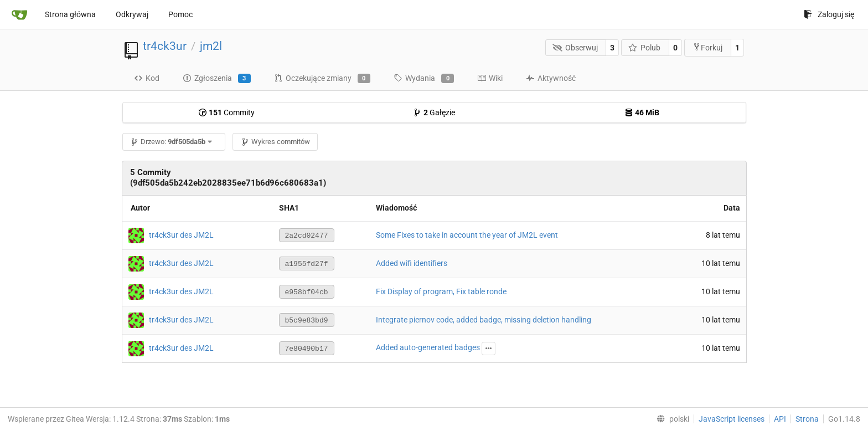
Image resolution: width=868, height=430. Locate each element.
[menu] (671, 419)
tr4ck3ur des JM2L (181, 234)
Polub (645, 48)
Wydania (424, 79)
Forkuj (707, 47)
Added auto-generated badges (428, 347)
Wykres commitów (275, 142)
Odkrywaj (132, 14)
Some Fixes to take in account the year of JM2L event (467, 235)
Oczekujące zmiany (322, 79)
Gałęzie (434, 112)
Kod (147, 78)
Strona (807, 419)
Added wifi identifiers (412, 263)
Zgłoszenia (217, 79)
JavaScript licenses (732, 419)
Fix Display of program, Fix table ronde (441, 291)
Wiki (490, 78)
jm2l (211, 46)
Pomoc (180, 14)
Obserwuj (575, 48)
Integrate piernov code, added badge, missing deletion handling (484, 320)
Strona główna (70, 14)
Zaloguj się (829, 14)
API (780, 419)
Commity (226, 112)
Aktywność (551, 78)
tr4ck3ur (165, 46)
